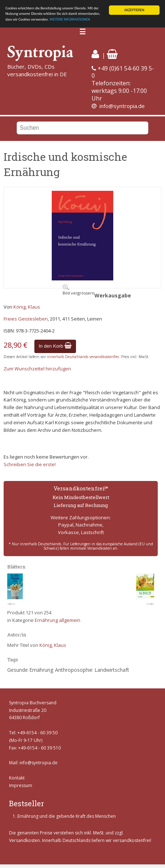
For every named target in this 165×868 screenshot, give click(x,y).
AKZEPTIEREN (134, 10)
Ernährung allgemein (58, 620)
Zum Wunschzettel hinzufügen (37, 369)
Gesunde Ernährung (30, 670)
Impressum (21, 785)
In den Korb (55, 346)
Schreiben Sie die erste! (30, 464)
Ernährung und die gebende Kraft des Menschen (67, 816)
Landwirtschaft (112, 670)
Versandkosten (24, 840)
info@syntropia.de (122, 106)
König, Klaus (27, 307)
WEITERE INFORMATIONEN (70, 19)
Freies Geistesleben (26, 319)
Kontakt (17, 778)
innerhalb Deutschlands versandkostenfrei (83, 357)
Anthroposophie (74, 670)
